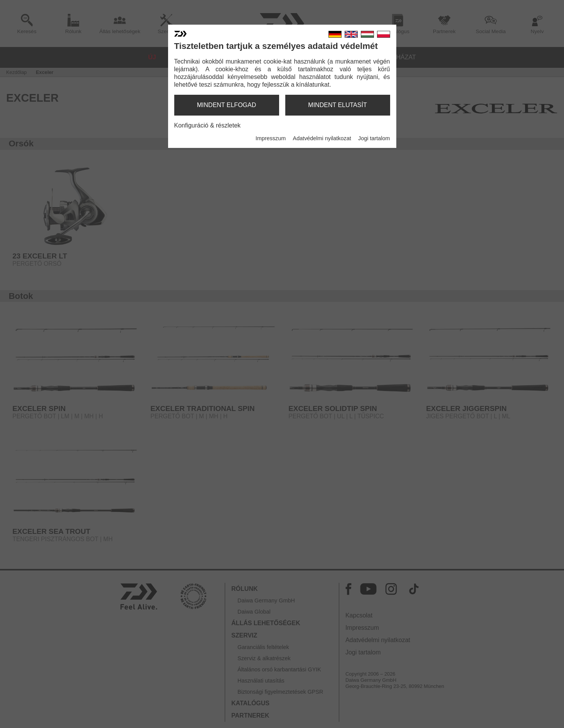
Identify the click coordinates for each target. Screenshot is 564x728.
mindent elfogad (227, 105)
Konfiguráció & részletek (208, 125)
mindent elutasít (337, 105)
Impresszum (271, 138)
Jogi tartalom (374, 138)
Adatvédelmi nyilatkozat (322, 138)
